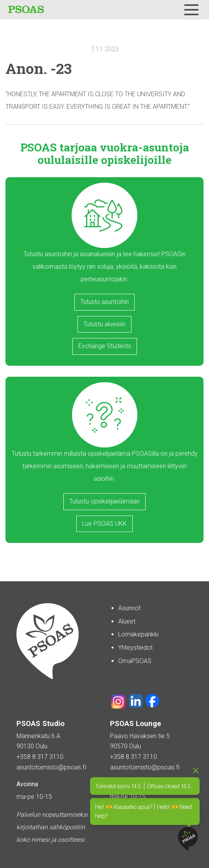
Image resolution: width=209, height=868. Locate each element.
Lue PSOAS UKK (104, 524)
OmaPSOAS (135, 661)
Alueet (127, 621)
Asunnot (129, 608)
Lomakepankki (138, 634)
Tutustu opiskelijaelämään (104, 501)
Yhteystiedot (135, 648)
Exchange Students (105, 346)
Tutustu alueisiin (104, 324)
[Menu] (191, 10)
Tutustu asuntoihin (104, 302)
